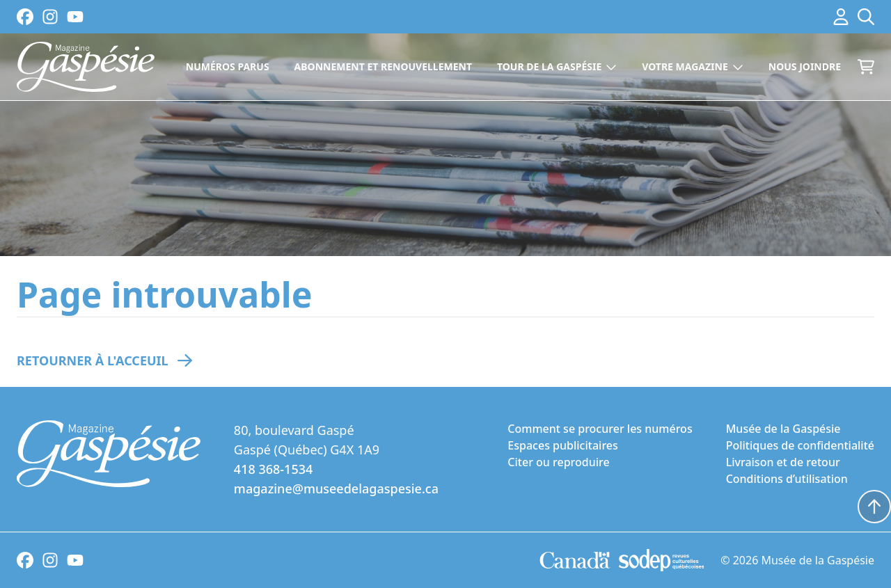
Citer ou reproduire (558, 462)
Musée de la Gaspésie (783, 429)
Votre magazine (693, 66)
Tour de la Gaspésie (557, 66)
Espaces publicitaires (562, 445)
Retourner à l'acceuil (93, 360)
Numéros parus (228, 66)
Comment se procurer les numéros (600, 429)
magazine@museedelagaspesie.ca (336, 488)
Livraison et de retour (783, 462)
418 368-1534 (273, 469)
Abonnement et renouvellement (383, 66)
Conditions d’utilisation (787, 479)
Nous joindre (805, 66)
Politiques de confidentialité (800, 445)
